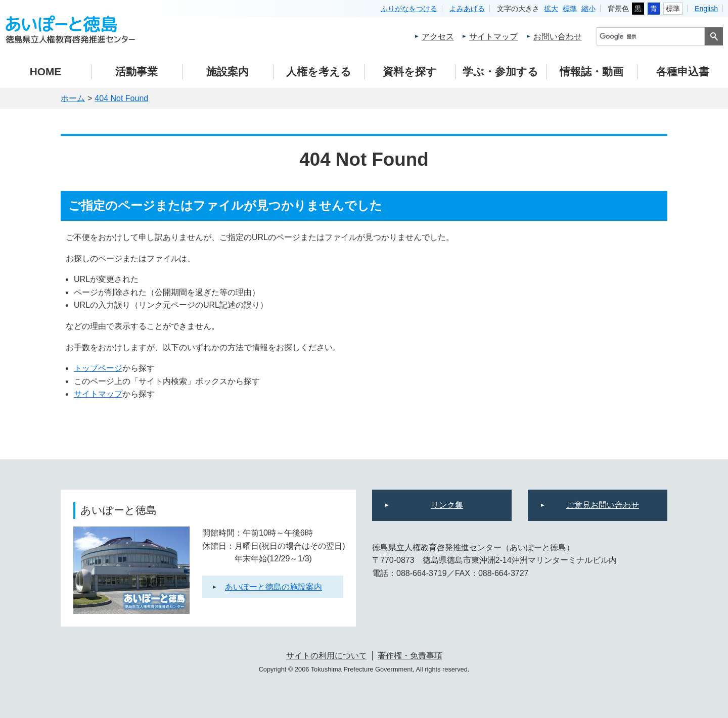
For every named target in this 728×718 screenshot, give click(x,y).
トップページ (98, 368)
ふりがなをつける (409, 9)
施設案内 (227, 71)
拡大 (551, 9)
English (706, 9)
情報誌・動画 (591, 71)
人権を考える (319, 71)
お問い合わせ (558, 37)
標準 (570, 9)
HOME (45, 71)
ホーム (73, 98)
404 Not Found (121, 98)
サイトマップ (493, 37)
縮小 (588, 9)
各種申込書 (683, 71)
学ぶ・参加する (500, 71)
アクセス (438, 37)
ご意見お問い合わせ (603, 505)
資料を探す (410, 71)
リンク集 (447, 505)
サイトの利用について (327, 656)
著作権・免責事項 (410, 656)
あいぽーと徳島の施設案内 (274, 587)
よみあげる (467, 9)
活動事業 (136, 71)
